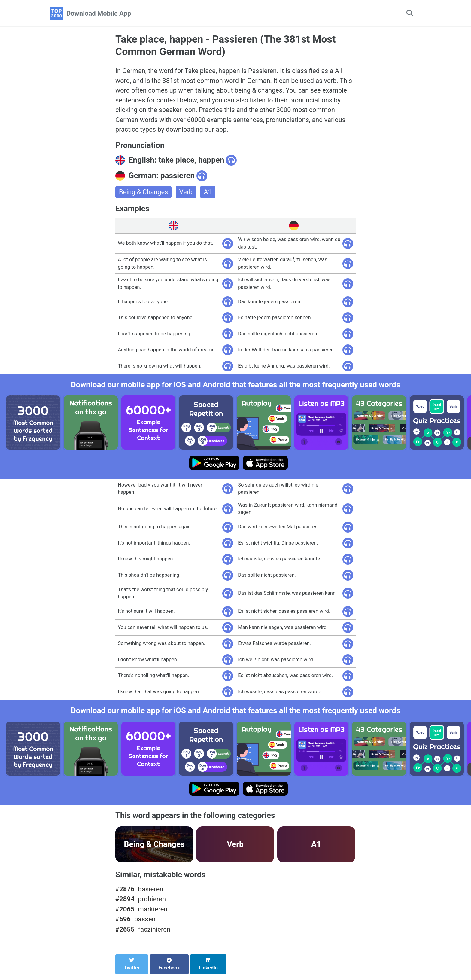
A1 (209, 194)
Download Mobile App (99, 13)
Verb (187, 194)
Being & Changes (144, 194)
